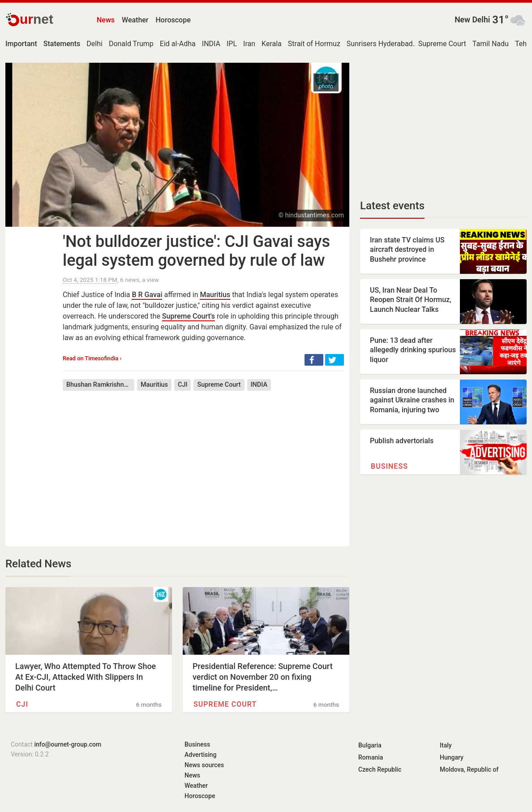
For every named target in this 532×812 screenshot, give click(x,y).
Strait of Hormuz (314, 44)
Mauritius (215, 295)
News (106, 20)
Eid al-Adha (178, 44)
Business (389, 466)
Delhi (94, 44)
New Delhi (472, 20)
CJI (182, 385)
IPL (232, 44)
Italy (446, 745)
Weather (135, 20)
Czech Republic (380, 769)
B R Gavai (147, 295)
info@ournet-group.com (68, 744)
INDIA (211, 44)
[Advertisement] (203, 462)
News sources (204, 765)
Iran (249, 44)
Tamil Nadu (491, 44)
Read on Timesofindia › (92, 358)
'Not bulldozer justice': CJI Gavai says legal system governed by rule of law (196, 251)
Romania (371, 757)
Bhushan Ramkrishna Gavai (100, 385)
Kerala (272, 44)
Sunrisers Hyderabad (380, 44)
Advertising (201, 755)
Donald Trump (131, 44)
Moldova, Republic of (469, 769)
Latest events (392, 206)
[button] (314, 360)
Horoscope (173, 20)
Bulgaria (370, 745)
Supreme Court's (189, 316)
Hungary (452, 757)
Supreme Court (442, 44)
